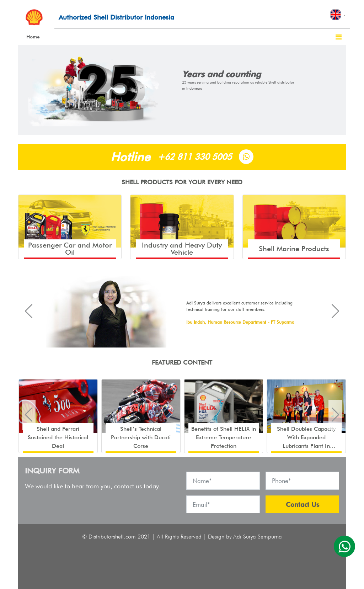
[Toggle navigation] (339, 37)
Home (33, 37)
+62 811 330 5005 (195, 157)
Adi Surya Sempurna (258, 537)
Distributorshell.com (112, 537)
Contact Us (303, 505)
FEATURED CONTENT (182, 362)
